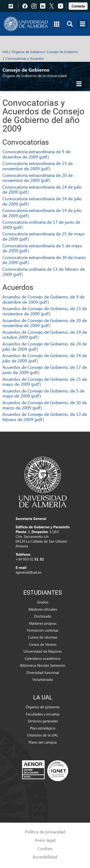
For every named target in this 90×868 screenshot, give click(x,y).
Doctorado (43, 616)
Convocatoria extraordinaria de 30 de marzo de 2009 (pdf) (44, 260)
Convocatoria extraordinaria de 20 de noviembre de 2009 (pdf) (38, 178)
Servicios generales (43, 721)
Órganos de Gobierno (28, 52)
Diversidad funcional (43, 672)
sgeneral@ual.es (28, 572)
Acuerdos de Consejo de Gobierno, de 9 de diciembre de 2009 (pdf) (43, 299)
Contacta (78, 6)
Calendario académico (43, 658)
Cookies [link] (45, 848)
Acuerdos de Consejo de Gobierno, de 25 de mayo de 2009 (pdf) (45, 382)
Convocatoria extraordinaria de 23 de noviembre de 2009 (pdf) (38, 166)
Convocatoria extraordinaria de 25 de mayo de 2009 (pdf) (44, 236)
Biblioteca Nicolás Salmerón (43, 665)
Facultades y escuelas (43, 714)
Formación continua (43, 630)
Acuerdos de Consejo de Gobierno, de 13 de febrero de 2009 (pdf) (45, 417)
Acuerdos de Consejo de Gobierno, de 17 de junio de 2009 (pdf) (45, 370)
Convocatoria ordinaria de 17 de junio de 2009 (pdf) (41, 225)
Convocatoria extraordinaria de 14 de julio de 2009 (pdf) (42, 201)
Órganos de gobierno (43, 707)
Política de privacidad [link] (45, 832)
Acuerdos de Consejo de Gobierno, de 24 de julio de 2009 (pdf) (45, 346)
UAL (6, 52)
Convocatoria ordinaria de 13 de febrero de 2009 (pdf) (44, 272)
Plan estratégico (43, 728)
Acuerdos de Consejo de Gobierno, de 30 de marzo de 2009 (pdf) (45, 405)
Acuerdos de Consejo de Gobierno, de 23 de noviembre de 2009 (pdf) (45, 311)
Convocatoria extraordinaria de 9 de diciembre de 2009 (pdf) (36, 154)
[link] (78, 5)
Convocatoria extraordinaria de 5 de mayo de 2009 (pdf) (42, 248)
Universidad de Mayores (43, 651)
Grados (43, 602)
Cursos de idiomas (43, 637)
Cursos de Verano (43, 644)
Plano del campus (43, 742)
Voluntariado (43, 679)
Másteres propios (43, 623)
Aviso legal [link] (45, 840)
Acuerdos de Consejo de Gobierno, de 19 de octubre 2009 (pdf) (45, 335)
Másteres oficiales (43, 609)
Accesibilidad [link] (45, 857)
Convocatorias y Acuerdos (25, 58)
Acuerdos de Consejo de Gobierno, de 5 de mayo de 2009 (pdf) (43, 393)
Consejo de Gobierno (62, 52)
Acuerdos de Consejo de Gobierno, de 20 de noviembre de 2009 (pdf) (45, 323)
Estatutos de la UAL (43, 735)
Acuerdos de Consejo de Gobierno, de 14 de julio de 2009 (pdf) (45, 358)
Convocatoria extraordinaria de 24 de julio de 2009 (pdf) (42, 189)
